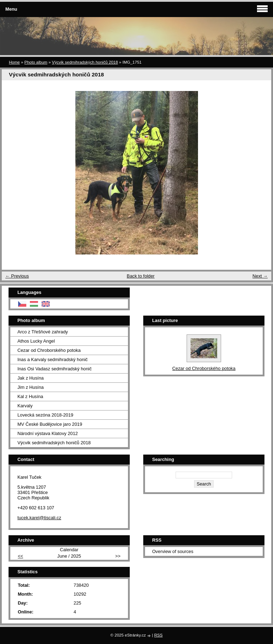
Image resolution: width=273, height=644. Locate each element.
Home (14, 62)
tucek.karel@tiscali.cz (39, 518)
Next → (260, 276)
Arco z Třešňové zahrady (43, 332)
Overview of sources (173, 551)
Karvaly (25, 406)
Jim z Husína (31, 387)
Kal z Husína (30, 396)
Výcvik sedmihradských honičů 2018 (85, 62)
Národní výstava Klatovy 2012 (48, 433)
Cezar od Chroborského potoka (49, 350)
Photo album (36, 62)
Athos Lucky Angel (36, 341)
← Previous (17, 276)
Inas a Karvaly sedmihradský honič (53, 359)
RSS (159, 635)
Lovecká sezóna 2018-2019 (45, 415)
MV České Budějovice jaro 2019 (50, 424)
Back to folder (141, 276)
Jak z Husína (31, 378)
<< (20, 556)
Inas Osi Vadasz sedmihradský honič (55, 369)
